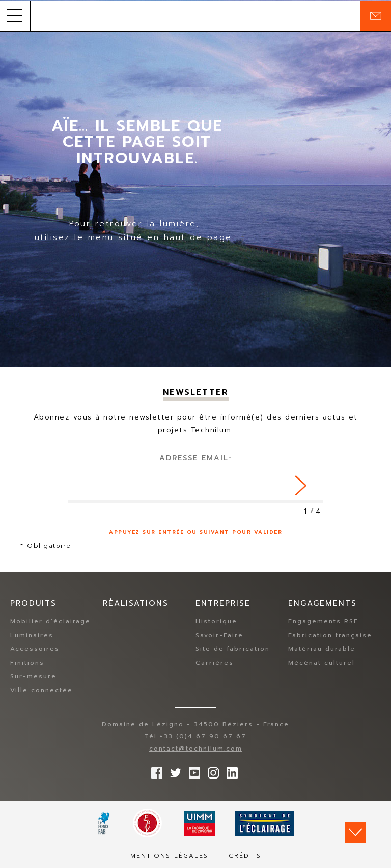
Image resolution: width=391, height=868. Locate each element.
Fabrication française (330, 635)
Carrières (215, 663)
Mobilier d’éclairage (50, 621)
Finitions (27, 663)
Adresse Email (196, 458)
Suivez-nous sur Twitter (173, 770)
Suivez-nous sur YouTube (192, 770)
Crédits (245, 856)
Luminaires (32, 635)
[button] (15, 16)
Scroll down (355, 832)
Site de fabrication (233, 649)
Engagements (323, 603)
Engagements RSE (323, 621)
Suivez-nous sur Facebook (154, 770)
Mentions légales (169, 856)
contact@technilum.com (196, 749)
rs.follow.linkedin (230, 770)
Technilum (195, 16)
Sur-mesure (33, 676)
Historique (216, 621)
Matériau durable (322, 649)
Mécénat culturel (322, 663)
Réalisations (136, 603)
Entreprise (223, 603)
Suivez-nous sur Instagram (211, 770)
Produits (33, 603)
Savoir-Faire (219, 635)
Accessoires (35, 649)
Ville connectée (41, 690)
